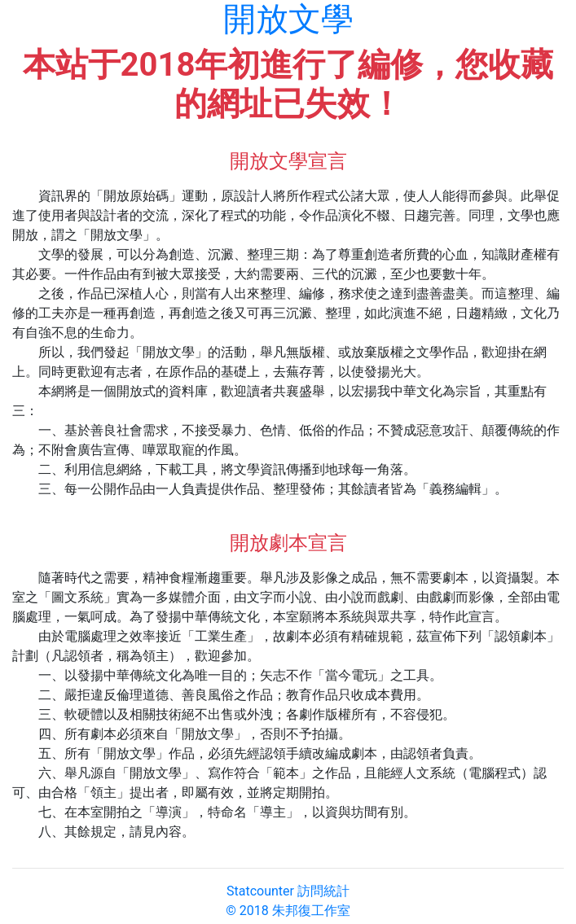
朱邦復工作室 (311, 911)
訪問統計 (323, 891)
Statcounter (260, 891)
